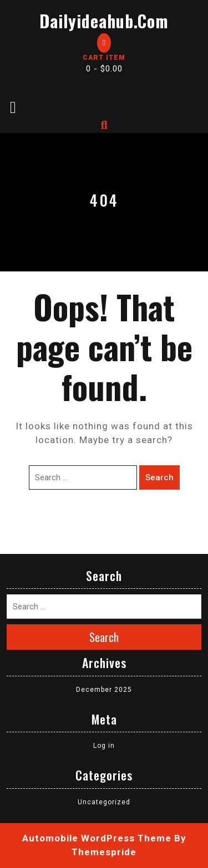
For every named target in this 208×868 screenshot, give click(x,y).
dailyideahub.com (104, 21)
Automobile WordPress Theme (97, 838)
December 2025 (104, 690)
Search (159, 477)
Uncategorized (104, 802)
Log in (104, 746)
